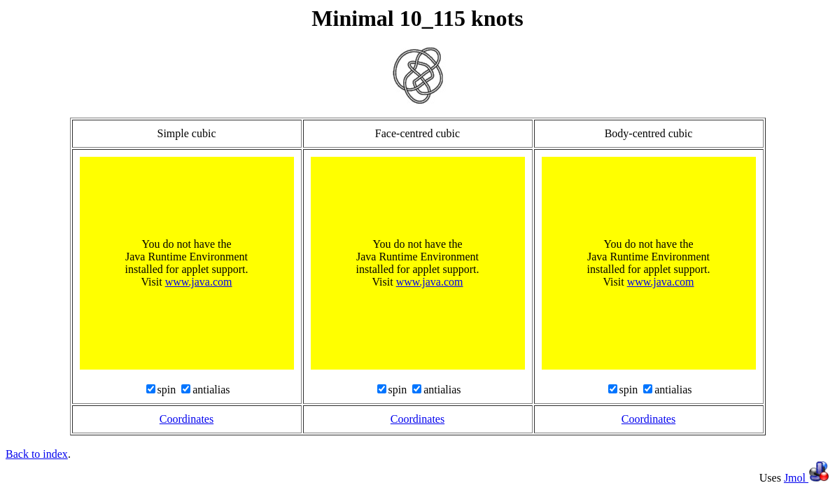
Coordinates (187, 419)
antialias (211, 390)
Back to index (37, 454)
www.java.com (199, 282)
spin (168, 390)
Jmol (807, 478)
